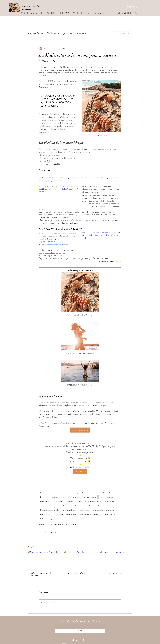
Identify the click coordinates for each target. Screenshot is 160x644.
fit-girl (102, 497)
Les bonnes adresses (78, 33)
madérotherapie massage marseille (65, 514)
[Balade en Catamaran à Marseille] (44, 560)
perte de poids (98, 510)
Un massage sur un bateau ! (114, 573)
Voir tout (130, 547)
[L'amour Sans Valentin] (80, 560)
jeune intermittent (110, 501)
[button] (107, 33)
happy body (75, 524)
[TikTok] (87, 640)
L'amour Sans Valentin (76, 573)
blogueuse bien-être (81, 493)
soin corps (44, 506)
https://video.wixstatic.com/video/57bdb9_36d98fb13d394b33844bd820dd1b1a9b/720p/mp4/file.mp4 (101, 235)
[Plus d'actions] (120, 49)
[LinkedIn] (77, 640)
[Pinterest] (83, 640)
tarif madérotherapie (47, 519)
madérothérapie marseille (93, 501)
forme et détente (80, 506)
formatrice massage (74, 497)
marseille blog (45, 501)
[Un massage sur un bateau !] (116, 560)
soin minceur (55, 506)
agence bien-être (66, 493)
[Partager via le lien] (56, 532)
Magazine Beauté (35, 33)
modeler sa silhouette (69, 510)
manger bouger (45, 514)
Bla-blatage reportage (56, 33)
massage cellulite (109, 514)
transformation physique (61, 524)
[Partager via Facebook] (40, 532)
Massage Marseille (45, 524)
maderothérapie (58, 501)
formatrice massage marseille (50, 510)
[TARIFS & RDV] (132, 7)
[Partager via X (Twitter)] (45, 532)
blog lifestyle (44, 497)
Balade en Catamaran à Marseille (41, 574)
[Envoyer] (80, 631)
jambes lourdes (85, 510)
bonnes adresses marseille (49, 493)
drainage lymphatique (74, 501)
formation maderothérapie (98, 506)
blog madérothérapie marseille (90, 514)
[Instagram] (73, 640)
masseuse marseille (58, 497)
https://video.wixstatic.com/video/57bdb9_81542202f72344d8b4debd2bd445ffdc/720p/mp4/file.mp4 (58, 189)
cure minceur (110, 510)
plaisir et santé (67, 506)
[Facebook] (80, 640)
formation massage (90, 497)
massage (110, 497)
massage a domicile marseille (101, 493)
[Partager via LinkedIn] (51, 532)
